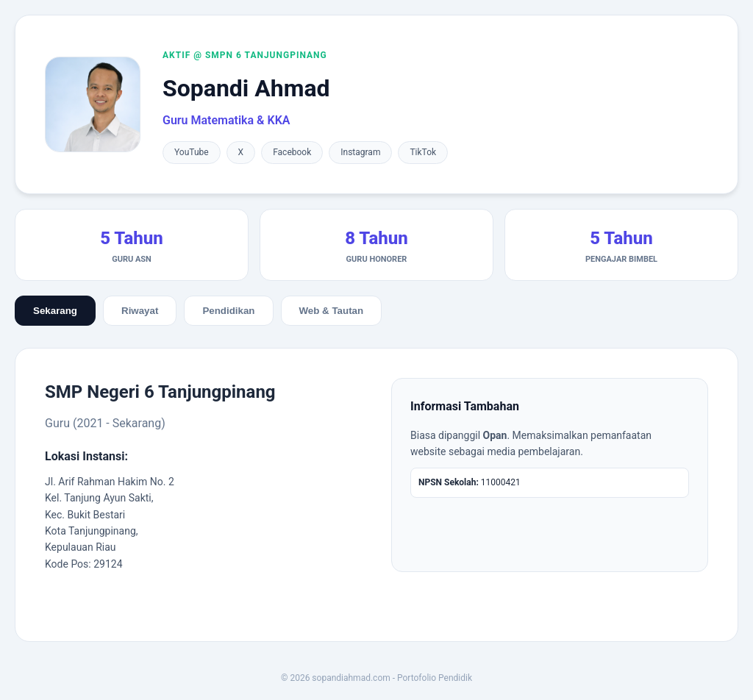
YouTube (192, 152)
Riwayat (140, 311)
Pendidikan (228, 311)
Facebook (292, 152)
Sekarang (55, 311)
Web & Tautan (332, 311)
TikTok (423, 152)
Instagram (360, 152)
